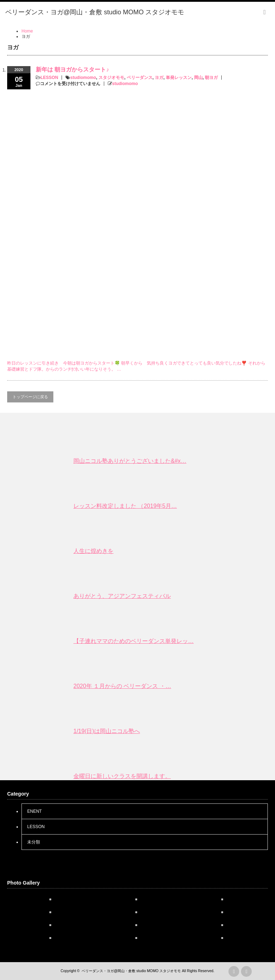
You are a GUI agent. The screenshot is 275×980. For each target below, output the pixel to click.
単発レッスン (179, 78)
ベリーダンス (140, 78)
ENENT (35, 811)
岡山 (198, 78)
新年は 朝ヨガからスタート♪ (72, 70)
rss (234, 971)
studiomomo (83, 78)
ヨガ (159, 78)
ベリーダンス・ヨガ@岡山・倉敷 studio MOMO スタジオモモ (131, 971)
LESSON (49, 78)
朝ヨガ (211, 78)
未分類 (34, 842)
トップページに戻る (30, 397)
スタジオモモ (111, 78)
